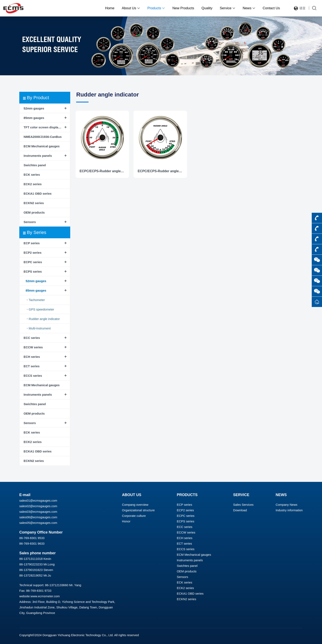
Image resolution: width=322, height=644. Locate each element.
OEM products (34, 212)
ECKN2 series (34, 203)
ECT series (32, 366)
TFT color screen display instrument (47, 127)
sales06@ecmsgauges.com (38, 517)
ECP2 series (33, 253)
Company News (286, 505)
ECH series (32, 357)
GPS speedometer (41, 309)
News (249, 8)
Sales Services (243, 505)
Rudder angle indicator (44, 319)
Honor (126, 521)
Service (227, 8)
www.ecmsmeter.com (45, 596)
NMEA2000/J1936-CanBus (43, 137)
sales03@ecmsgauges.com (38, 512)
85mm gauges (34, 118)
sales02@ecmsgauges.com (38, 506)
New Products (183, 8)
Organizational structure (138, 510)
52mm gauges (34, 108)
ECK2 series (33, 184)
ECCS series (33, 376)
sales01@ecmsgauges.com (38, 500)
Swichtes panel (35, 165)
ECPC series (33, 262)
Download (240, 510)
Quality (207, 8)
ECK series (32, 175)
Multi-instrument (40, 328)
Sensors (30, 222)
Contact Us (271, 8)
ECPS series (33, 271)
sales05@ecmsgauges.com (38, 523)
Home (110, 8)
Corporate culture (134, 516)
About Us (131, 8)
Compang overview (135, 505)
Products (156, 8)
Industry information (289, 510)
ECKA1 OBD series (38, 194)
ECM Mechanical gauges (42, 146)
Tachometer (37, 300)
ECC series (32, 338)
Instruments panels (38, 156)
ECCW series (33, 347)
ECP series (32, 243)
